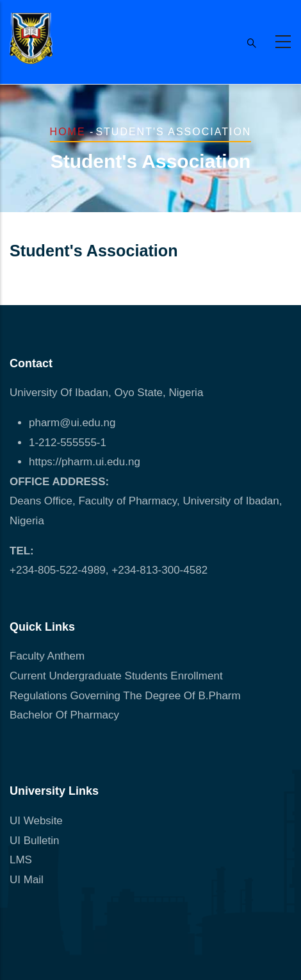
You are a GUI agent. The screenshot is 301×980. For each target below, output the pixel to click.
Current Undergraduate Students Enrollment (116, 676)
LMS (21, 860)
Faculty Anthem (47, 656)
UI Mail (27, 880)
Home (68, 132)
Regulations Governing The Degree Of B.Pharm (125, 696)
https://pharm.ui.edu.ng (85, 462)
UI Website (36, 821)
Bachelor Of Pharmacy (66, 715)
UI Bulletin (34, 841)
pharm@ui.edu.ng (72, 423)
